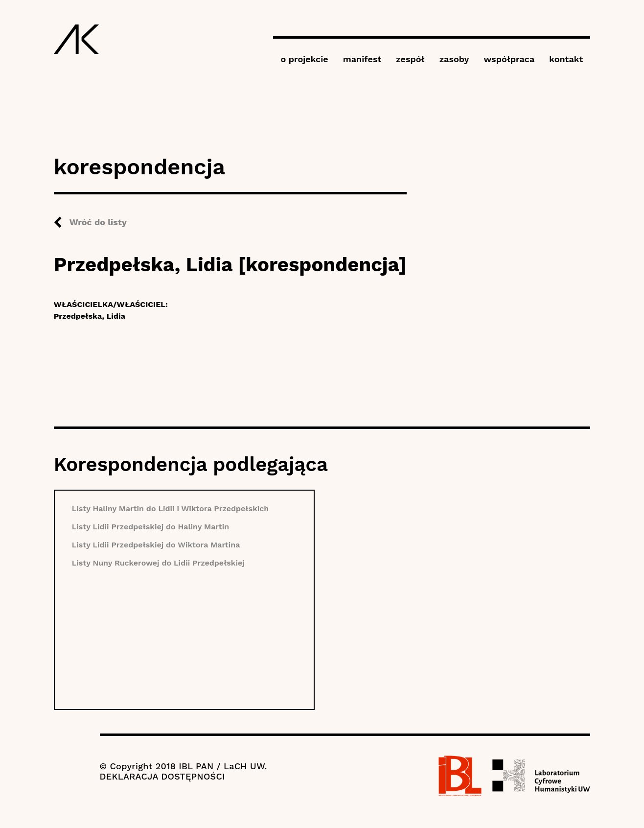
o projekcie (304, 59)
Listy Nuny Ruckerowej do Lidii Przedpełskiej (158, 563)
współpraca (509, 59)
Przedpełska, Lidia (90, 316)
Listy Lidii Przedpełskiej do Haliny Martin (150, 527)
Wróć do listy (98, 222)
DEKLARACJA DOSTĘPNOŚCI (162, 776)
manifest (362, 59)
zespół (410, 59)
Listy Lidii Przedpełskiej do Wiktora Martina (156, 545)
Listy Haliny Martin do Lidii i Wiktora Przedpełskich (171, 509)
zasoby (454, 59)
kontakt (566, 59)
